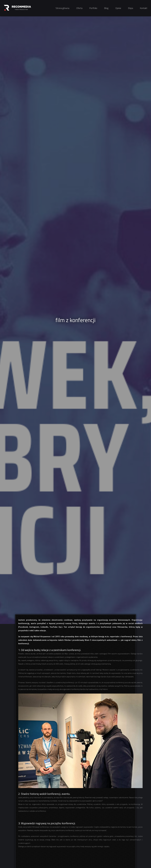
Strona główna (62, 8)
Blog (106, 8)
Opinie (118, 8)
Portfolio (93, 8)
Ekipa (131, 8)
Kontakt (144, 8)
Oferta (79, 8)
